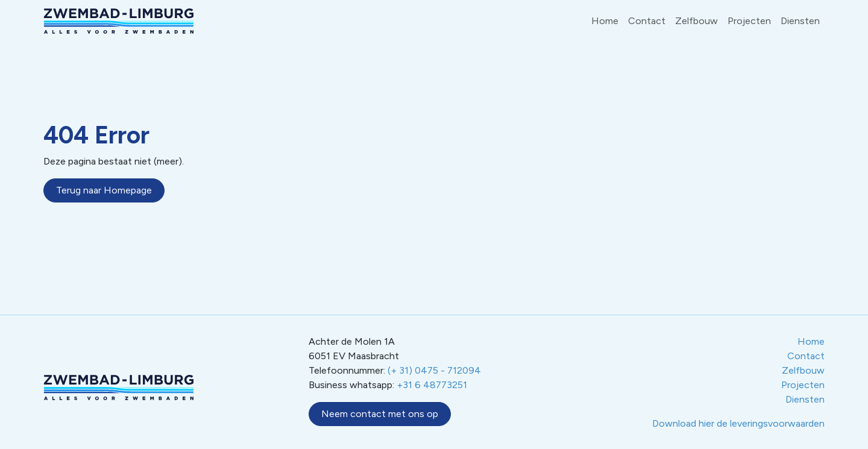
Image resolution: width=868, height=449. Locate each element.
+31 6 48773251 (432, 385)
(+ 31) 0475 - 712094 (434, 370)
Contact (647, 21)
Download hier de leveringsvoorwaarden (738, 423)
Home (605, 21)
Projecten (749, 21)
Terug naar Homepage (104, 190)
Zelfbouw (697, 21)
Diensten (800, 21)
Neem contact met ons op (380, 414)
